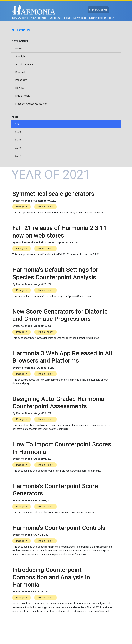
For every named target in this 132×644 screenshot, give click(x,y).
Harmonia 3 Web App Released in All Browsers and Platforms (62, 359)
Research (20, 72)
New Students (20, 18)
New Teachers (39, 18)
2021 (18, 125)
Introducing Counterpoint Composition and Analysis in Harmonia (51, 579)
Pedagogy (21, 81)
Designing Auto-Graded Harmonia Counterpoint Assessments (58, 404)
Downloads (80, 18)
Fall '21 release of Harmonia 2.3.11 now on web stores (60, 233)
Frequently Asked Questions (31, 105)
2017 (18, 157)
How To (20, 89)
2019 (18, 141)
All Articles (21, 30)
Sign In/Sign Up (98, 10)
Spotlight (20, 56)
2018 (18, 149)
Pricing (67, 18)
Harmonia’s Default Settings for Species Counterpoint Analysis (55, 275)
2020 (18, 133)
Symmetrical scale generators (53, 195)
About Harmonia (24, 65)
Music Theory (23, 97)
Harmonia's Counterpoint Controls (59, 529)
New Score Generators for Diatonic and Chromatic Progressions (60, 317)
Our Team (55, 18)
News (18, 48)
